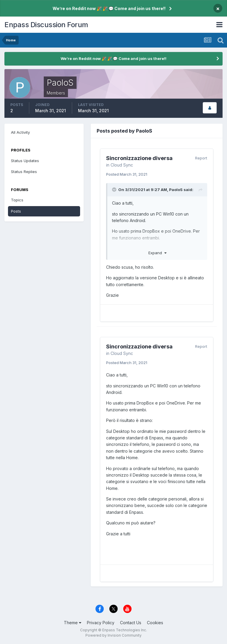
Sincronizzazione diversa (139, 158)
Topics (17, 200)
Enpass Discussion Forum (46, 25)
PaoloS (176, 190)
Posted (127, 174)
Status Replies (24, 172)
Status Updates (25, 161)
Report (201, 158)
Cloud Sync (122, 165)
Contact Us (131, 623)
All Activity (20, 132)
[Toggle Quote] (115, 190)
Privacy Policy (101, 623)
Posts (16, 211)
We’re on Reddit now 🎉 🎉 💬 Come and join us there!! (109, 8)
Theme (73, 623)
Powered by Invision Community (113, 635)
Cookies (155, 623)
